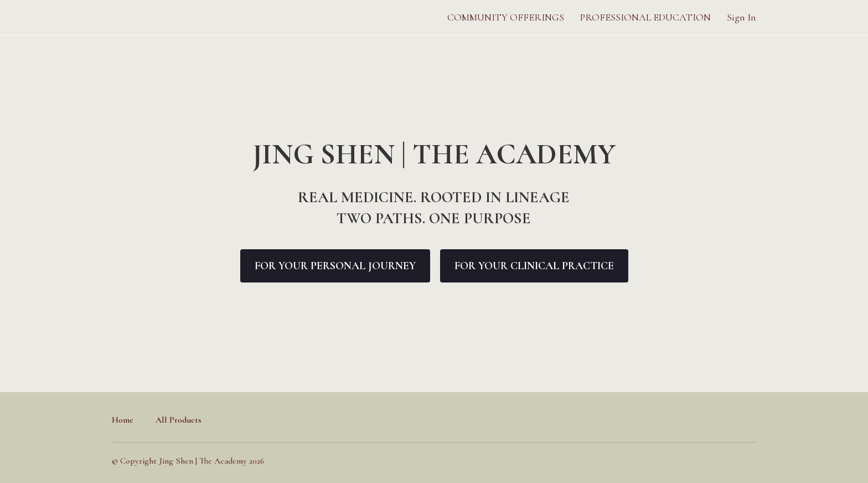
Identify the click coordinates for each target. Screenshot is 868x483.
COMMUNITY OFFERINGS (506, 17)
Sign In (742, 17)
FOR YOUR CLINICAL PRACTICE (534, 266)
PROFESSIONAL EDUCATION (645, 17)
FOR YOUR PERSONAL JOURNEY (335, 266)
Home (123, 420)
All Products (179, 420)
